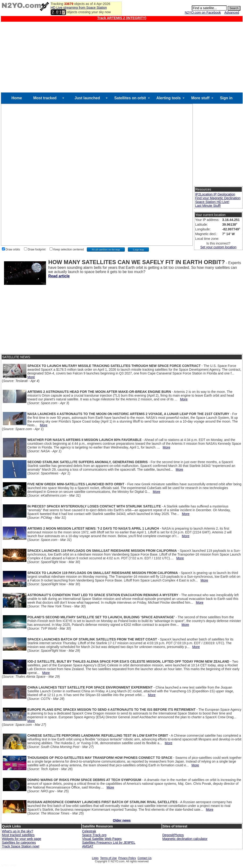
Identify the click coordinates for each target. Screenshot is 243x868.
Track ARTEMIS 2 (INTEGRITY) (122, 18)
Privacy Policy (127, 858)
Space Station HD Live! (212, 202)
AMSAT (88, 846)
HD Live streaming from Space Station (79, 8)
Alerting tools (169, 98)
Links (95, 858)
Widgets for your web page (22, 839)
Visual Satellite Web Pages (102, 839)
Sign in (226, 98)
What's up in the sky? (18, 831)
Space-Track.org (94, 835)
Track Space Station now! (21, 846)
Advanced (232, 12)
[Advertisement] (122, 57)
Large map (138, 249)
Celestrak (89, 831)
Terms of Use (108, 858)
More (31, 377)
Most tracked (45, 98)
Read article (59, 276)
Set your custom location (218, 247)
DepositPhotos (173, 835)
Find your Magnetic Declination (218, 198)
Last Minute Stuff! (208, 206)
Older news (122, 820)
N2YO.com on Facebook (203, 12)
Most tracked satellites (18, 835)
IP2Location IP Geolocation (215, 194)
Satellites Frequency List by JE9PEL (109, 843)
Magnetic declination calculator (185, 839)
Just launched (87, 98)
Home (17, 98)
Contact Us (145, 858)
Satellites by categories (19, 843)
